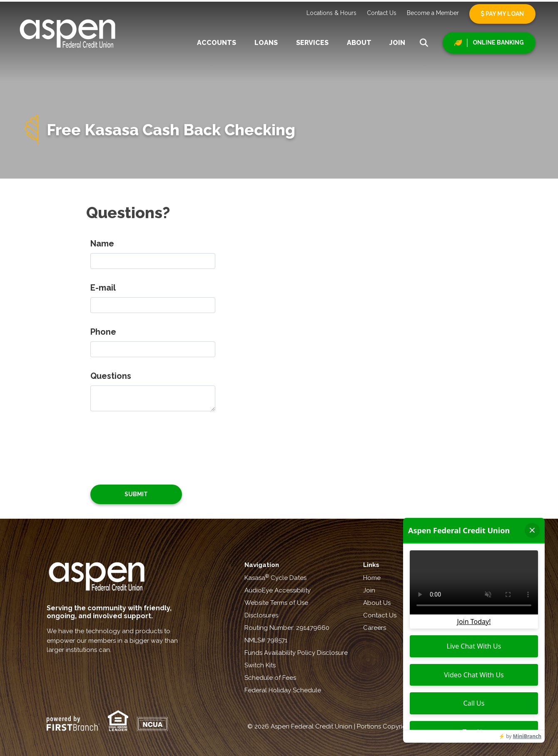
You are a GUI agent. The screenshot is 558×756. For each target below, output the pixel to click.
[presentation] (154, 443)
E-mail (103, 288)
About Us (377, 603)
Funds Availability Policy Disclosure (296, 653)
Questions (111, 376)
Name (102, 244)
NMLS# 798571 (266, 640)
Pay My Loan (502, 14)
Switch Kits (260, 665)
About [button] (359, 43)
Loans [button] (266, 43)
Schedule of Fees (270, 678)
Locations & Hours (331, 13)
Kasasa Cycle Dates (275, 578)
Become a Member (433, 13)
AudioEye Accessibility (278, 590)
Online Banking (498, 42)
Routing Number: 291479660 (287, 628)
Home (372, 578)
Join (397, 43)
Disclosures (261, 615)
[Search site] (424, 43)
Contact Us (382, 13)
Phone (103, 332)
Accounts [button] (217, 43)
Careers (375, 628)
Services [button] (312, 43)
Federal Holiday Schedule (283, 690)
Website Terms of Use (276, 603)
